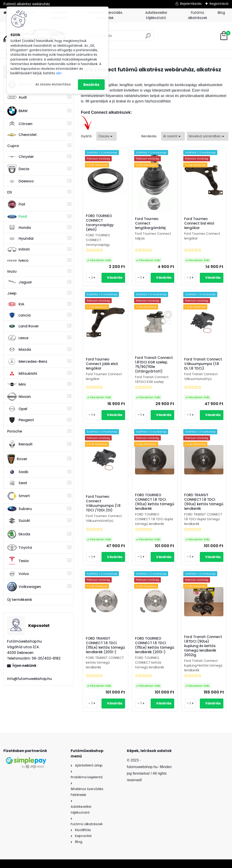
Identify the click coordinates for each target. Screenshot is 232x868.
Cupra (13, 146)
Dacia (18, 169)
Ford (17, 216)
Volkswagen (24, 587)
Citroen (20, 124)
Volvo (18, 574)
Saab (18, 472)
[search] (148, 37)
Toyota (20, 548)
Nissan (19, 397)
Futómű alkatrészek (197, 15)
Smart (19, 496)
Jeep (12, 293)
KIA (16, 304)
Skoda (19, 534)
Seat (17, 483)
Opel (17, 409)
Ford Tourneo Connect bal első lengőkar (199, 223)
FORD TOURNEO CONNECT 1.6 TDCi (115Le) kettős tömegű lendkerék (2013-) (155, 645)
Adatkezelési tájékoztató (156, 15)
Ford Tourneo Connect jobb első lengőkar (102, 364)
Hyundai (20, 238)
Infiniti (18, 249)
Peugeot (21, 420)
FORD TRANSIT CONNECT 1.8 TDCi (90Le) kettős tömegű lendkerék (204, 502)
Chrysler (21, 157)
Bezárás (91, 85)
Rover (17, 459)
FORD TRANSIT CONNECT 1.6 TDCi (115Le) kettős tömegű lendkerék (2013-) (105, 645)
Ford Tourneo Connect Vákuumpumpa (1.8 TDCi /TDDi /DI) (103, 503)
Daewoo (21, 181)
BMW (17, 111)
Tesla (18, 561)
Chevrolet (22, 135)
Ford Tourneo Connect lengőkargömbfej (150, 223)
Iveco (18, 260)
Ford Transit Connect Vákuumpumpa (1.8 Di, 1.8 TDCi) (203, 364)
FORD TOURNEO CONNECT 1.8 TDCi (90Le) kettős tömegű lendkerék (155, 502)
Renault (20, 444)
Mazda (19, 349)
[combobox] (173, 136)
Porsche (15, 431)
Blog (221, 13)
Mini (17, 384)
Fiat (16, 204)
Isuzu (12, 271)
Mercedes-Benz (27, 362)
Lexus (18, 338)
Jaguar (20, 282)
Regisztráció (219, 4)
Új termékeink (20, 600)
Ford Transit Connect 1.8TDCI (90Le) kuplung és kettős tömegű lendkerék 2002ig (203, 646)
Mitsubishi (22, 374)
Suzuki (19, 521)
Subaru (19, 509)
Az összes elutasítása (53, 84)
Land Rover (23, 326)
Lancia (19, 315)
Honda (19, 228)
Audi (17, 97)
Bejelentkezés (191, 4)
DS (10, 192)
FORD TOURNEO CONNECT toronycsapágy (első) (100, 223)
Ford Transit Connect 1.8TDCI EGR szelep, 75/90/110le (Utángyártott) (154, 365)
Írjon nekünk (24, 666)
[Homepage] (5, 13)
